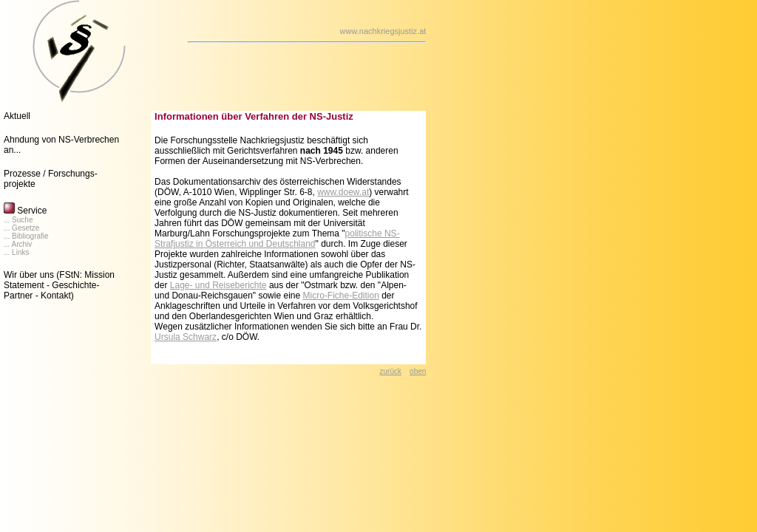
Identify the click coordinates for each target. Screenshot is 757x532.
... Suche (18, 220)
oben (418, 371)
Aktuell (17, 116)
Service (25, 211)
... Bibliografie (26, 236)
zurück (391, 371)
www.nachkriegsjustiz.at (383, 31)
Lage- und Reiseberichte (218, 285)
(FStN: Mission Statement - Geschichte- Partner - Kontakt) (59, 285)
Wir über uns (29, 275)
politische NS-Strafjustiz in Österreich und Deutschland (277, 239)
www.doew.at (343, 192)
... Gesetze (21, 228)
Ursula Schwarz (186, 337)
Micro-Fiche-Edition (340, 296)
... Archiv (18, 244)
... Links (16, 252)
